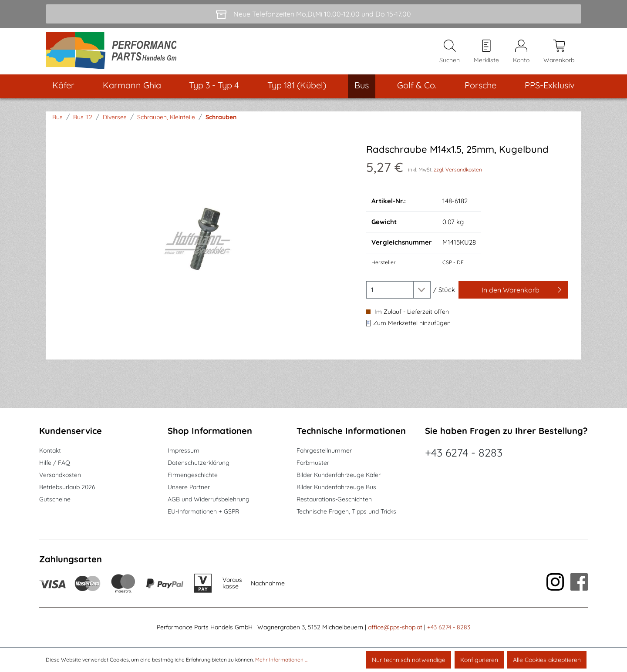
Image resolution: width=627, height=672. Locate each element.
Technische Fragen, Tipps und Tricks (346, 511)
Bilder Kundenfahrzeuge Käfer (339, 475)
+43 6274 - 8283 (464, 452)
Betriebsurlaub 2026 (67, 487)
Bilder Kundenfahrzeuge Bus (336, 487)
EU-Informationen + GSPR (203, 511)
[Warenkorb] (559, 53)
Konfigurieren (479, 660)
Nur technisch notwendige (409, 660)
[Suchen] (450, 53)
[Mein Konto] (521, 53)
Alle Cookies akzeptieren (547, 660)
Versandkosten (60, 475)
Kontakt (50, 450)
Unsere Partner (189, 487)
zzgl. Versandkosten (458, 172)
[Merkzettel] (486, 53)
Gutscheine (55, 499)
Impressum (184, 450)
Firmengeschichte (193, 475)
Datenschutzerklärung (199, 463)
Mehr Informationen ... (281, 660)
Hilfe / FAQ (55, 463)
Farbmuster (313, 463)
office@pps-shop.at (395, 627)
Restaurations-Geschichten (334, 499)
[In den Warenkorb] (513, 292)
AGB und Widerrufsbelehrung (209, 499)
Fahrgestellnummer (324, 450)
